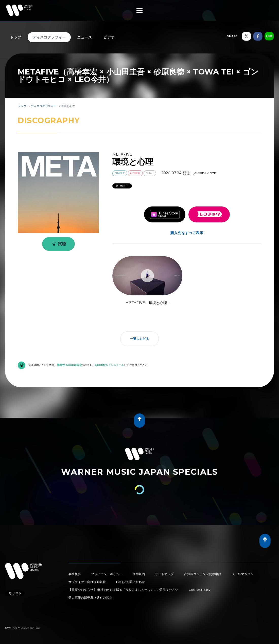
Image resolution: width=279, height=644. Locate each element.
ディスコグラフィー (49, 37)
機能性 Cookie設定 (69, 365)
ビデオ (109, 37)
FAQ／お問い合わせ (131, 582)
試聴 (58, 244)
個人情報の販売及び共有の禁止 (90, 598)
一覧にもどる (139, 339)
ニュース (84, 37)
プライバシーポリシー (107, 574)
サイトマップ (164, 574)
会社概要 (75, 574)
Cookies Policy (200, 590)
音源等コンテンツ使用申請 (203, 574)
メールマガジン (242, 574)
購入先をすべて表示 (187, 233)
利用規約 (139, 574)
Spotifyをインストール (109, 365)
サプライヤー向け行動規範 (87, 582)
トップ (16, 37)
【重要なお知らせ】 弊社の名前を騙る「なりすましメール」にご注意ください (124, 590)
